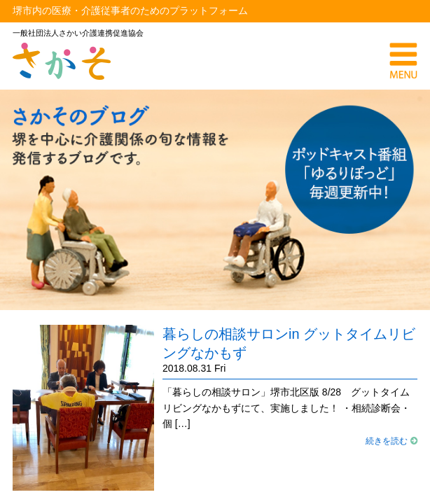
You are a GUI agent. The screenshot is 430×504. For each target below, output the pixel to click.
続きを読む (391, 441)
